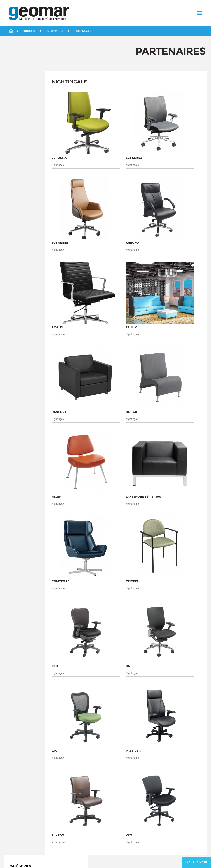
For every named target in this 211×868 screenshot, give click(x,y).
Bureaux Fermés (22, 98)
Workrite (21, 177)
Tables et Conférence (25, 227)
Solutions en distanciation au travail (30, 212)
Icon (18, 142)
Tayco (19, 172)
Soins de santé (21, 203)
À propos (13, 634)
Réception (18, 197)
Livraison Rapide (22, 125)
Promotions (18, 183)
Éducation (18, 111)
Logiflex (20, 157)
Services (11, 646)
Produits (37, 634)
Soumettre (58, 696)
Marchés (11, 640)
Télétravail (18, 234)
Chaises (16, 104)
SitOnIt (19, 167)
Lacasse (20, 152)
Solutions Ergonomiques (27, 221)
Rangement (19, 190)
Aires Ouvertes (21, 91)
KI (16, 147)
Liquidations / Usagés (26, 118)
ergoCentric (23, 137)
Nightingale (23, 162)
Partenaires (18, 131)
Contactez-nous (15, 655)
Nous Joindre (197, 862)
